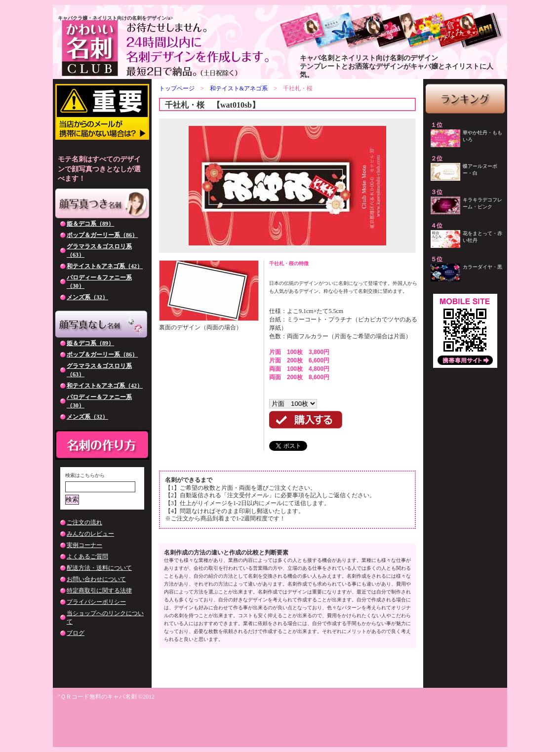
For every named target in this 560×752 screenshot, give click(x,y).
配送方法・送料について (99, 568)
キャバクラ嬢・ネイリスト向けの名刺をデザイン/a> (115, 18)
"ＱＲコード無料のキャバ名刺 (97, 697)
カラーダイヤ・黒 (482, 267)
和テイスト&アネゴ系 (239, 88)
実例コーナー (84, 545)
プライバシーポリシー (96, 602)
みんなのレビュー (90, 534)
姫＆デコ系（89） (90, 224)
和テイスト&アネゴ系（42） (105, 266)
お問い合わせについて (96, 579)
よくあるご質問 (87, 556)
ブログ (76, 633)
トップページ (177, 88)
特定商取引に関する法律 (99, 591)
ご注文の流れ (84, 522)
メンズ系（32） (87, 297)
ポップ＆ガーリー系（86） (102, 235)
